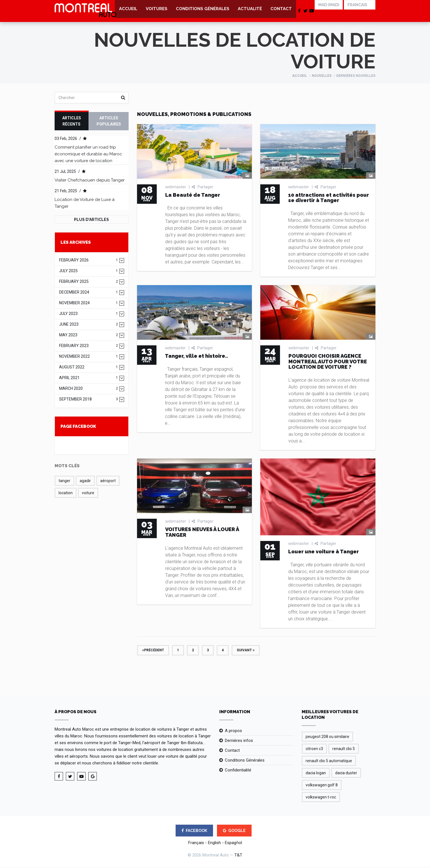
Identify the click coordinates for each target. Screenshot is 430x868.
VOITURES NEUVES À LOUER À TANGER (202, 533)
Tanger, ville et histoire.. (196, 357)
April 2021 (89, 379)
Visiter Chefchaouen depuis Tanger (90, 181)
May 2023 (89, 336)
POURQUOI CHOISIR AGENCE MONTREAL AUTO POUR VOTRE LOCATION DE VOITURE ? (328, 363)
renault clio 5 (344, 750)
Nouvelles (322, 77)
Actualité (250, 11)
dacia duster (346, 774)
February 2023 (89, 347)
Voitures (157, 11)
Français (196, 844)
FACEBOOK (194, 832)
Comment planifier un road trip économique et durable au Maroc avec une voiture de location (88, 155)
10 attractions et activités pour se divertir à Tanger (329, 199)
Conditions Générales (203, 11)
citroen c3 (314, 750)
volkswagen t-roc (321, 798)
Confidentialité (238, 771)
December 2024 (89, 293)
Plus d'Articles (91, 221)
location (66, 494)
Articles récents (72, 122)
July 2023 (89, 315)
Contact (281, 11)
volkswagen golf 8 (322, 786)
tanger (64, 482)
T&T (238, 856)
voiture (88, 494)
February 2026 (89, 261)
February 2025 (89, 283)
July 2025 (89, 272)
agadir (85, 482)
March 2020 (89, 390)
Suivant (246, 651)
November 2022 (89, 358)
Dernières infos (239, 742)
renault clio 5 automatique (329, 762)
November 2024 (89, 304)
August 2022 (89, 368)
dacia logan (316, 774)
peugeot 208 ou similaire (327, 738)
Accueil (128, 11)
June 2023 (89, 325)
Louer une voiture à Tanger (323, 553)
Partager (202, 188)
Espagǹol (233, 844)
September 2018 (89, 400)
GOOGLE (234, 832)
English (214, 844)
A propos (233, 732)
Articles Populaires (109, 122)
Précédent (153, 651)
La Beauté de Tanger (193, 196)
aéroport (108, 482)
